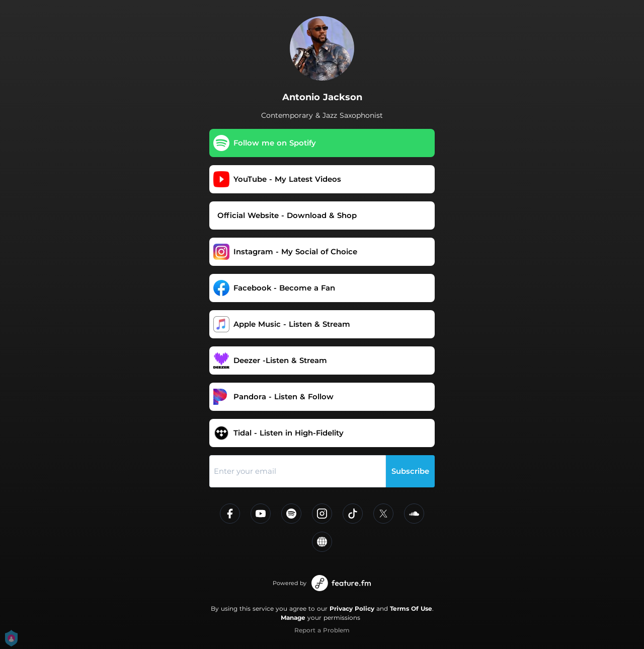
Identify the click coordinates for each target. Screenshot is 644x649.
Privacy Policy (352, 608)
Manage (293, 618)
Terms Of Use (411, 608)
